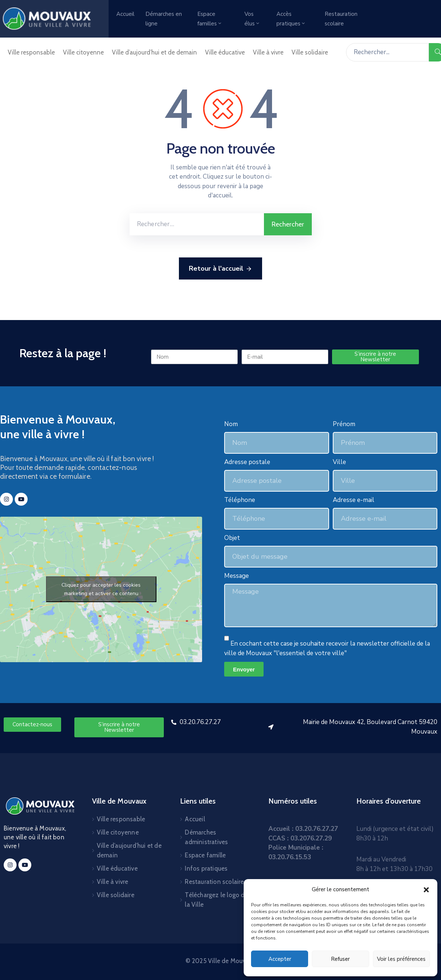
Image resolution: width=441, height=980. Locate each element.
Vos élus (252, 19)
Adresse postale (247, 462)
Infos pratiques (206, 868)
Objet (232, 538)
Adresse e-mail (354, 500)
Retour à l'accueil (221, 269)
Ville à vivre (268, 52)
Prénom (344, 424)
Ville (339, 462)
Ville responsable (31, 52)
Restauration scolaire (341, 19)
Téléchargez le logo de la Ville (216, 900)
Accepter (280, 959)
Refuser (340, 959)
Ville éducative (225, 52)
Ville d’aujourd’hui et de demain (154, 52)
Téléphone (240, 500)
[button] (426, 889)
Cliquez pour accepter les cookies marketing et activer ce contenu (101, 589)
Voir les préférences (401, 959)
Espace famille (205, 855)
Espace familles (210, 19)
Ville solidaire (310, 52)
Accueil (125, 14)
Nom (231, 424)
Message (237, 576)
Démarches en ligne (164, 19)
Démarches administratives (206, 837)
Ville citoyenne (83, 52)
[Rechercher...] (387, 52)
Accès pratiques (291, 19)
